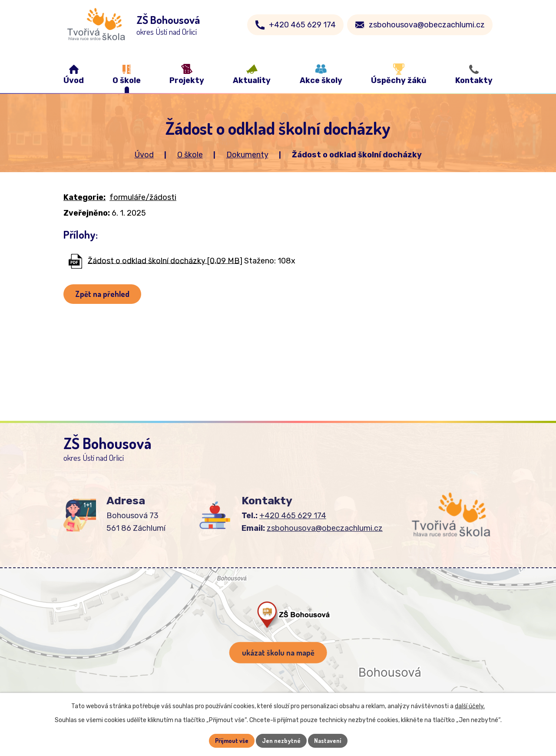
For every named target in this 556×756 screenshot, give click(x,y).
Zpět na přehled (102, 294)
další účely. (470, 706)
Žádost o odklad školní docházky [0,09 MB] (165, 260)
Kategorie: (84, 197)
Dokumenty (247, 155)
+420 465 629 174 (302, 25)
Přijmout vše (232, 741)
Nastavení (328, 741)
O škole (190, 155)
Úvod (144, 155)
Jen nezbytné (281, 741)
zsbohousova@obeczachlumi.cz (427, 25)
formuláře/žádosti (143, 197)
